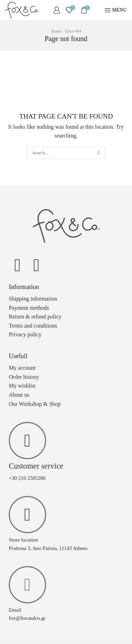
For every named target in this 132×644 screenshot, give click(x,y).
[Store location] (27, 515)
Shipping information (33, 299)
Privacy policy (25, 334)
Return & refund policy (35, 317)
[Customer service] (27, 441)
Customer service (36, 466)
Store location (23, 540)
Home (56, 31)
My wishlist (22, 386)
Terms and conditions (33, 326)
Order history (24, 377)
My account (22, 368)
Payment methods (29, 308)
